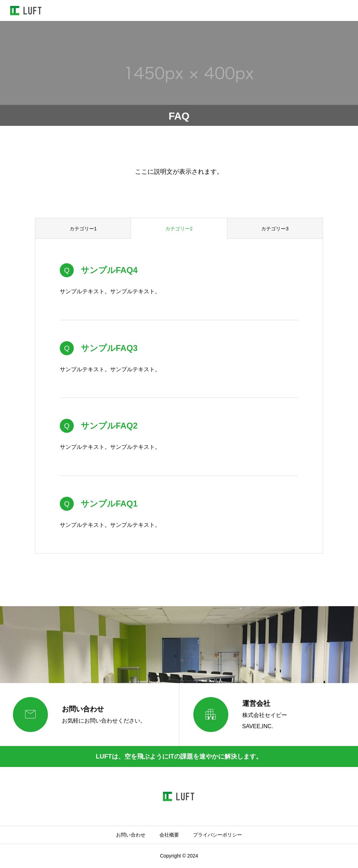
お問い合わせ (131, 835)
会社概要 (169, 835)
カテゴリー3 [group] (275, 229)
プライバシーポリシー (217, 835)
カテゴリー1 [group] (83, 229)
